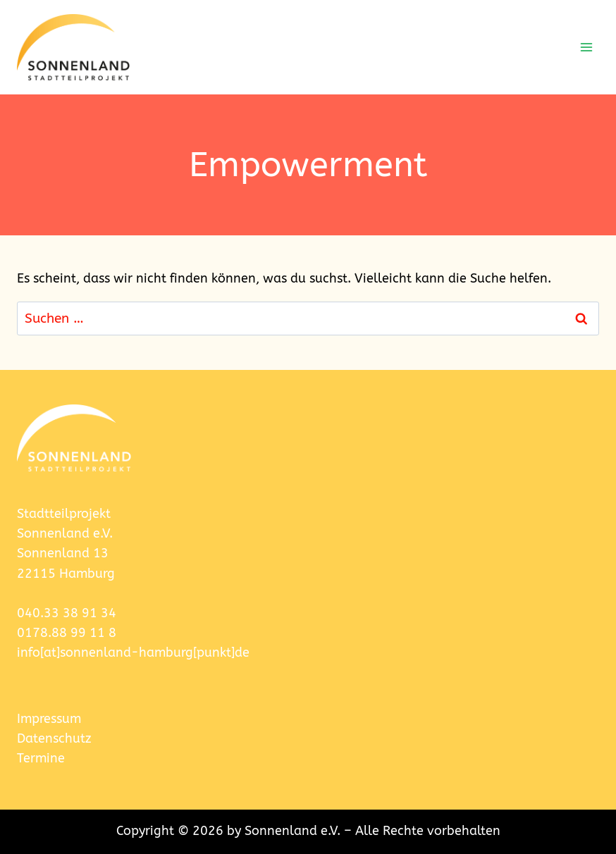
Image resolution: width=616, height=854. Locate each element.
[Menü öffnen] (586, 47)
